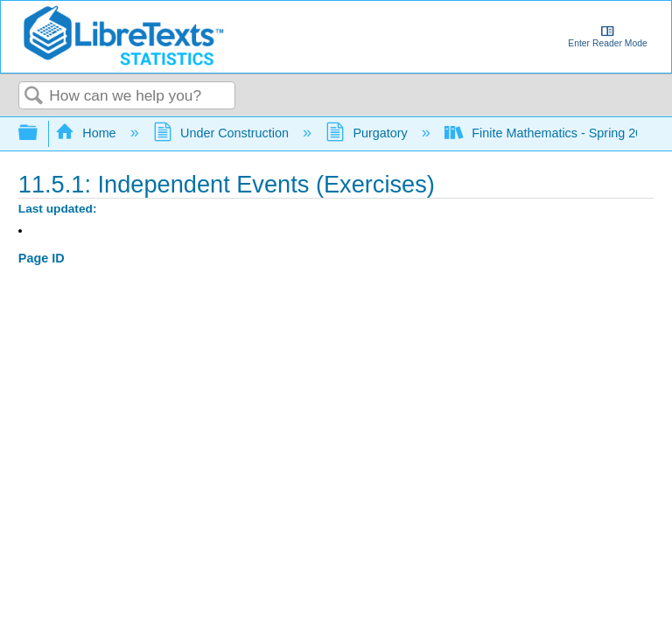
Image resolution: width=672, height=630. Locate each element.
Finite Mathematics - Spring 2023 (553, 133)
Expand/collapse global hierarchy (39, 133)
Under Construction (223, 133)
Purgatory (368, 133)
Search (34, 97)
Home (87, 133)
